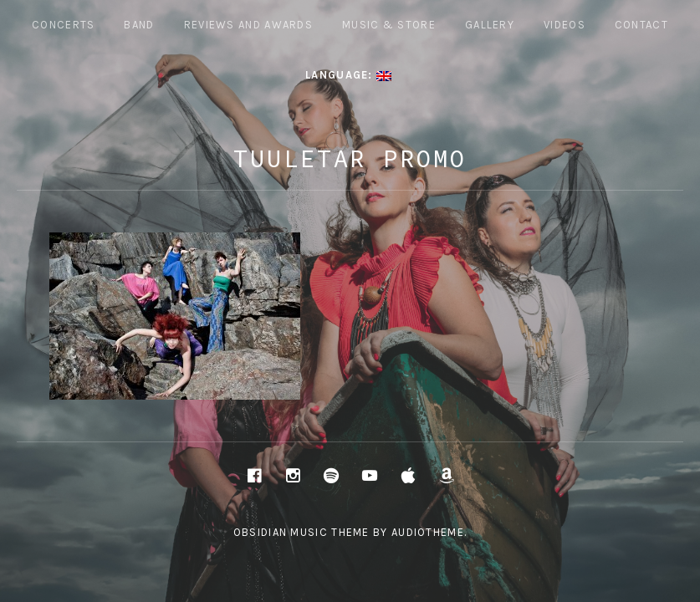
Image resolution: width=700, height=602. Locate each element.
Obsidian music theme (301, 532)
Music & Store (389, 25)
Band (139, 25)
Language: (348, 75)
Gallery (490, 25)
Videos (565, 25)
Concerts (63, 25)
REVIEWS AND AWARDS (248, 25)
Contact (641, 25)
